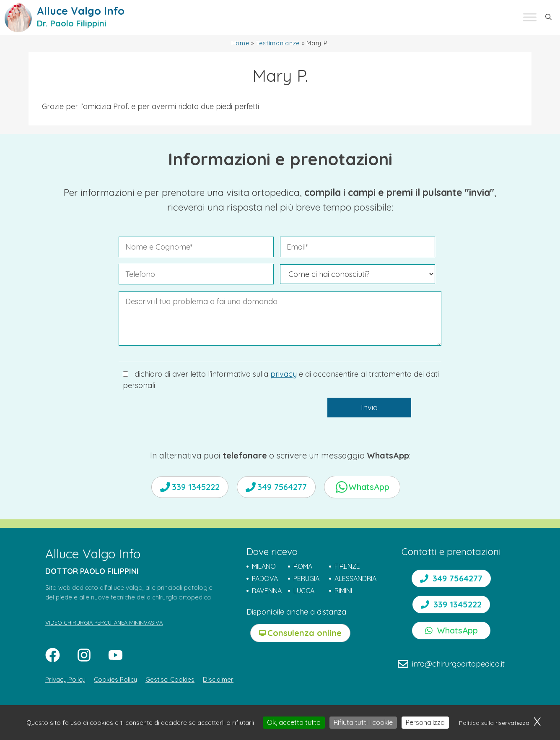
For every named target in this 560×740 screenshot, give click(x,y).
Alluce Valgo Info (81, 11)
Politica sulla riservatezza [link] (494, 723)
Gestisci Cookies (170, 679)
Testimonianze (278, 43)
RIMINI (343, 591)
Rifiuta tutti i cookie (363, 722)
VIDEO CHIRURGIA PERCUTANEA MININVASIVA (104, 623)
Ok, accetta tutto (294, 722)
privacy (284, 374)
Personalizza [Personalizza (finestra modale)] (425, 722)
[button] (548, 17)
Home (240, 43)
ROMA (303, 566)
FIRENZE (347, 566)
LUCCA (304, 591)
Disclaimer (218, 679)
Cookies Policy (115, 679)
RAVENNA (267, 591)
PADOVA (265, 578)
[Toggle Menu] (530, 17)
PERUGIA (306, 578)
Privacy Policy (65, 679)
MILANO (264, 566)
